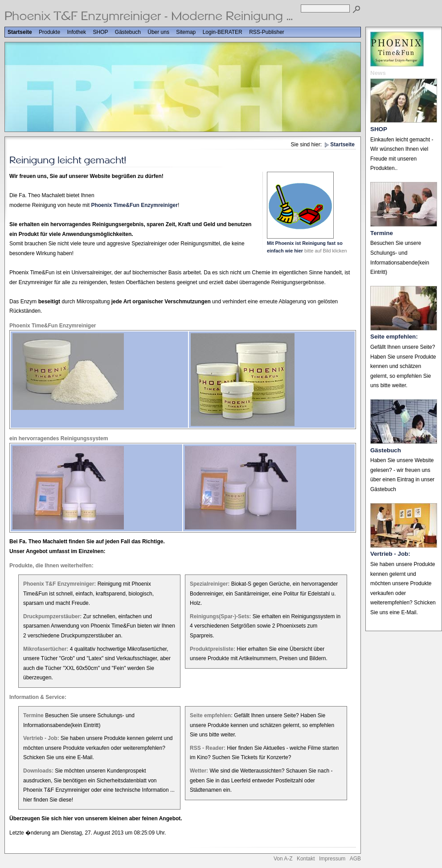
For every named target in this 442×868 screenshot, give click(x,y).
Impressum (332, 859)
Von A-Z (283, 859)
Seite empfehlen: (211, 715)
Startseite (20, 32)
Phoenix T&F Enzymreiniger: (59, 584)
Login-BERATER (223, 32)
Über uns (158, 32)
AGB (355, 859)
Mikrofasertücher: (46, 649)
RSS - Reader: (208, 748)
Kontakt (306, 859)
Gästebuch (128, 32)
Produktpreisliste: (213, 649)
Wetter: (199, 771)
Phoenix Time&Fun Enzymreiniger (134, 205)
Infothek (76, 32)
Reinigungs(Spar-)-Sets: (220, 616)
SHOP (100, 32)
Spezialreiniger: (210, 584)
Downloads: (38, 771)
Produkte (49, 32)
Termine (33, 715)
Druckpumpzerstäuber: (52, 616)
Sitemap (186, 32)
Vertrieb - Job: (41, 738)
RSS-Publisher (267, 32)
